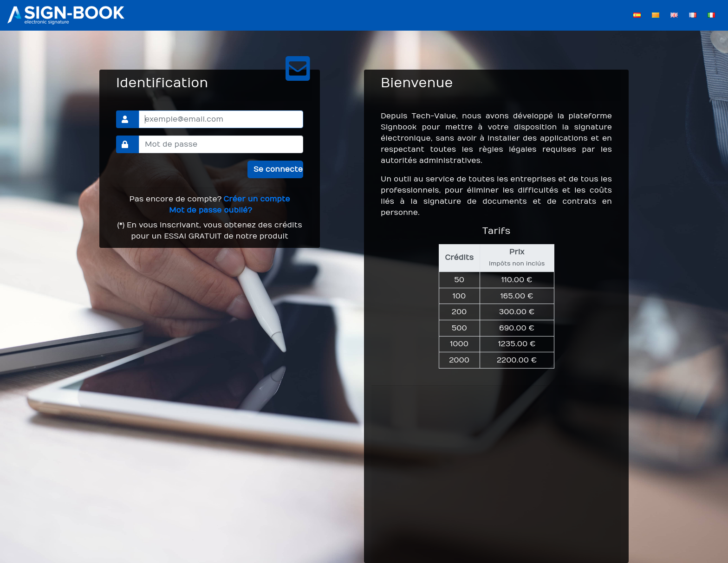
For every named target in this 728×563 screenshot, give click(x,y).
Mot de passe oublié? (211, 210)
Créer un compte (257, 199)
